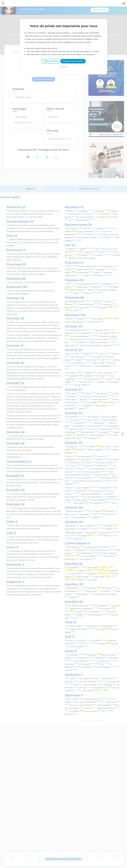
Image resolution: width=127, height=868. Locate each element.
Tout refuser (63, 67)
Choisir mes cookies (51, 61)
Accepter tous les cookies (73, 61)
